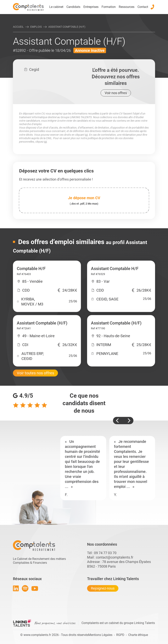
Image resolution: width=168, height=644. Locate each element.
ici (86, 135)
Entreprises (91, 7)
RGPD (120, 635)
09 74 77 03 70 (105, 553)
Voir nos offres (116, 93)
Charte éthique (138, 635)
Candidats (73, 7)
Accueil (18, 27)
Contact (143, 7)
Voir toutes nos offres (35, 373)
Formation (109, 7)
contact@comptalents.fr (115, 557)
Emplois (36, 27)
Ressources (127, 7)
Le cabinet (56, 7)
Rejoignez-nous (103, 588)
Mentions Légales (100, 635)
